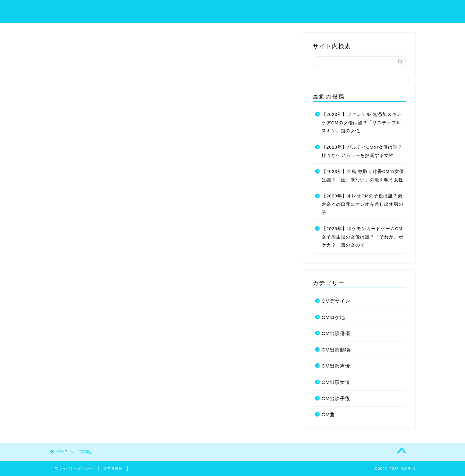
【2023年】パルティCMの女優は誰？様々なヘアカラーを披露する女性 (362, 151)
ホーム (242, 10)
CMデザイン (336, 301)
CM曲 (328, 415)
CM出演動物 (336, 350)
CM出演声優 (336, 366)
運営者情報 (113, 468)
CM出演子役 (336, 398)
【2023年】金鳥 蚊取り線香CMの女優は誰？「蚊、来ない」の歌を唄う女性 (363, 176)
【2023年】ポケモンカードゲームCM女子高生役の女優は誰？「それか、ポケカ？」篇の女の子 (363, 237)
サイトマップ (281, 10)
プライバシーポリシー (338, 10)
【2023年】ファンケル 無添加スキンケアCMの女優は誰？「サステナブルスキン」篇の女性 (362, 123)
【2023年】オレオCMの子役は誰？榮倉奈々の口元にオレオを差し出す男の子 (363, 204)
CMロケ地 (334, 317)
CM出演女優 (336, 382)
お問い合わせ (395, 10)
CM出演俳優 (336, 333)
